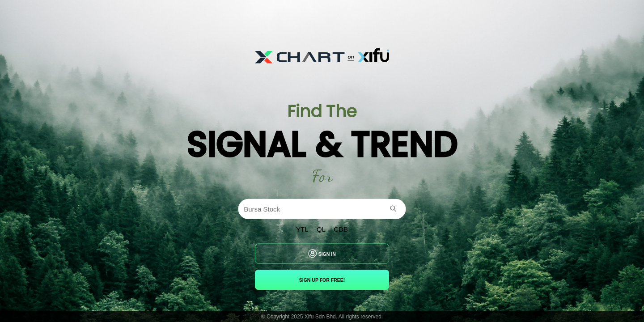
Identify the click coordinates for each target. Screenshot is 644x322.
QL (321, 230)
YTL (302, 230)
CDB (341, 230)
